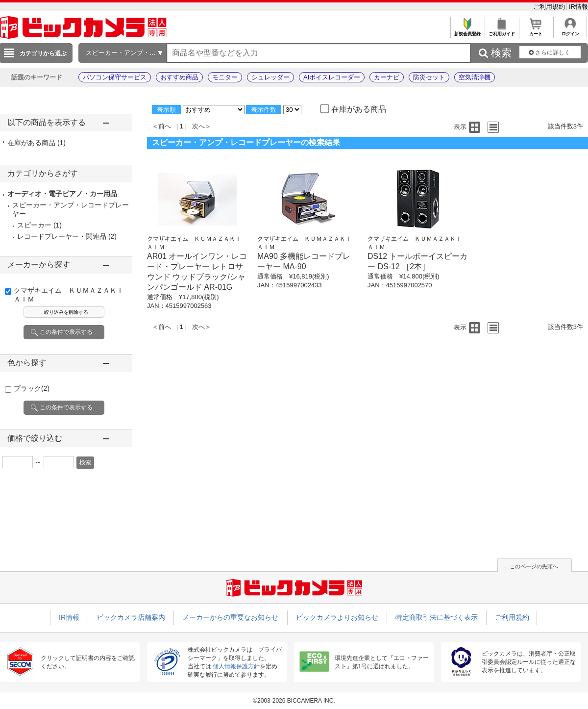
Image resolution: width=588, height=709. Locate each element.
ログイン (570, 31)
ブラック (32, 388)
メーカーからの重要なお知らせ (230, 617)
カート (536, 31)
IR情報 (578, 7)
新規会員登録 (467, 31)
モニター (225, 77)
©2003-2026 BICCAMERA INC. (294, 701)
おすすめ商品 (179, 77)
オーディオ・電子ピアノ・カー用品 (62, 194)
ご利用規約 (550, 7)
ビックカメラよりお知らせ (337, 617)
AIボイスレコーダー (332, 77)
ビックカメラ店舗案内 (131, 617)
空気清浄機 (475, 77)
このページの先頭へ (534, 566)
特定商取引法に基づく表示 (437, 617)
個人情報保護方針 (236, 666)
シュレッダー (270, 77)
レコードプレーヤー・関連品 (62, 236)
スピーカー (34, 225)
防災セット (429, 77)
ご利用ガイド (502, 31)
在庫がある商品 (37, 143)
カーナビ (387, 77)
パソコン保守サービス (115, 77)
